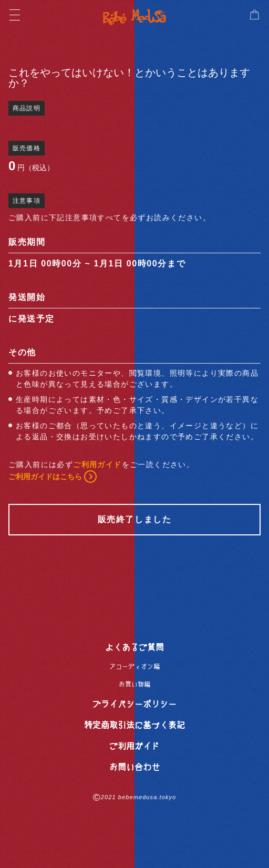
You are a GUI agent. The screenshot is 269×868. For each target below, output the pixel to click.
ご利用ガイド (134, 746)
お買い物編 (134, 684)
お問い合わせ (134, 767)
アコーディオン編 (134, 666)
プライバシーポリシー (134, 704)
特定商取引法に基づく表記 (134, 725)
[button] (254, 15)
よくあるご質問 (134, 647)
